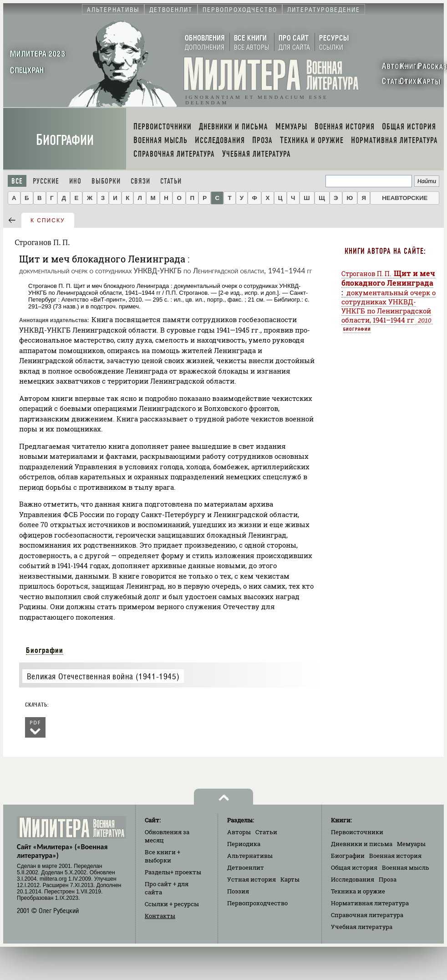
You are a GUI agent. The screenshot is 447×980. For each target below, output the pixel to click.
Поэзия (238, 891)
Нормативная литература (370, 903)
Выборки (106, 181)
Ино (75, 181)
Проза (388, 879)
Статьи (171, 181)
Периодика (244, 844)
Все (17, 181)
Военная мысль (406, 867)
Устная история (251, 879)
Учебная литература (362, 927)
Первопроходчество (257, 903)
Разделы (173, 872)
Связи (140, 181)
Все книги (163, 856)
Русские (46, 181)
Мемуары (411, 844)
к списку (48, 221)
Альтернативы (250, 856)
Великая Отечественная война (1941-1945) (103, 676)
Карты (290, 879)
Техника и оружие (358, 891)
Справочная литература (367, 915)
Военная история (395, 856)
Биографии (65, 140)
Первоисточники (357, 832)
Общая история (354, 867)
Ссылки (172, 904)
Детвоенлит (246, 867)
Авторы (239, 832)
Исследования (353, 879)
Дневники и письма (362, 844)
